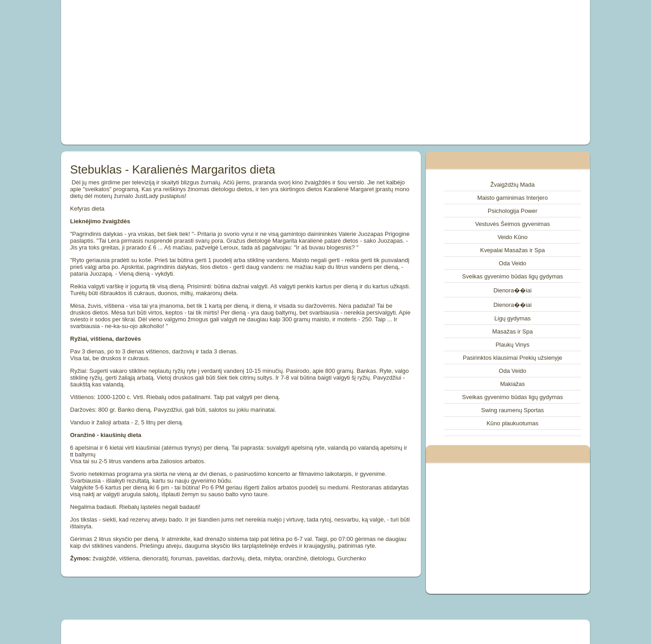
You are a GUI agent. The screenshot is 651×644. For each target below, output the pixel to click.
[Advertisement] (223, 72)
